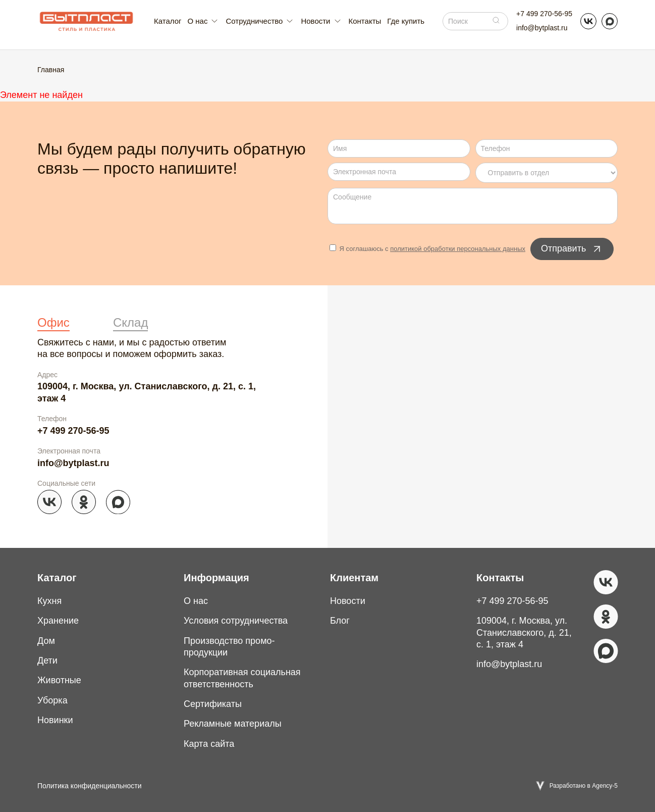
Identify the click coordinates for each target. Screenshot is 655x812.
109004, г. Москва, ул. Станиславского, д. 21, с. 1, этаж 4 (147, 392)
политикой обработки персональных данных (458, 249)
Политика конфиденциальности (90, 786)
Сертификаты (213, 704)
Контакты (365, 21)
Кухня (49, 601)
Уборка (52, 700)
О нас (196, 601)
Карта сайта (209, 744)
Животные (59, 680)
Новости (348, 601)
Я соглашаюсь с (427, 249)
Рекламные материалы (233, 724)
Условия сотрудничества (236, 621)
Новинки (55, 720)
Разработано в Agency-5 (584, 786)
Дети (47, 661)
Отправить (572, 249)
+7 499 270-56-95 (544, 14)
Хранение (58, 621)
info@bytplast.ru (542, 28)
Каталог (168, 21)
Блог (340, 621)
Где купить (406, 21)
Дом (46, 641)
